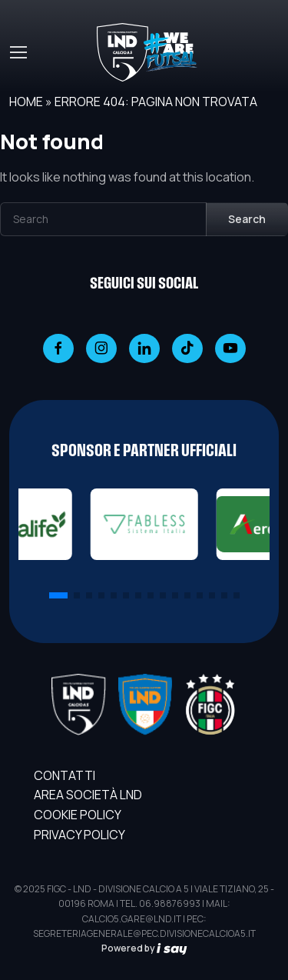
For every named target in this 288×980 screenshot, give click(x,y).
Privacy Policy (79, 835)
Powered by (144, 948)
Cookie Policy (78, 815)
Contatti (65, 775)
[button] (58, 595)
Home (26, 102)
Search (247, 219)
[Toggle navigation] (18, 52)
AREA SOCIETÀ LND (88, 795)
